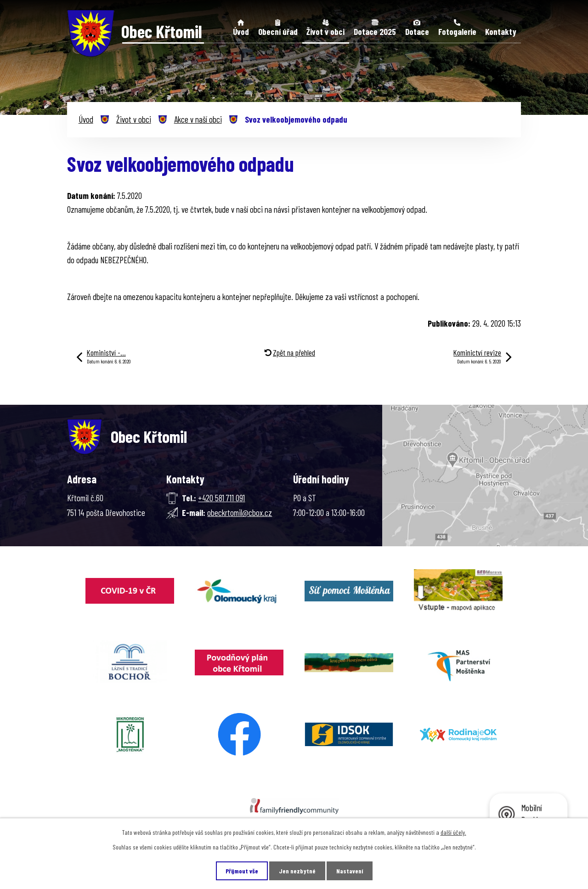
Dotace (417, 31)
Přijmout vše (242, 871)
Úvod (241, 31)
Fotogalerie (457, 31)
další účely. (453, 832)
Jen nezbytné (297, 871)
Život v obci (325, 31)
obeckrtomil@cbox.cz (240, 512)
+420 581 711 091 (221, 498)
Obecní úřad (278, 31)
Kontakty (501, 31)
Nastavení (350, 871)
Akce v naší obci (198, 119)
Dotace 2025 (375, 31)
